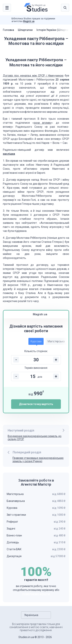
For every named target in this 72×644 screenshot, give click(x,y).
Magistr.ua (29, 21)
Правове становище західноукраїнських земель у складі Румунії (38, 460)
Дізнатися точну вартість (36, 404)
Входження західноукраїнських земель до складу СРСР (35, 438)
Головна (8, 30)
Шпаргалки (25, 30)
